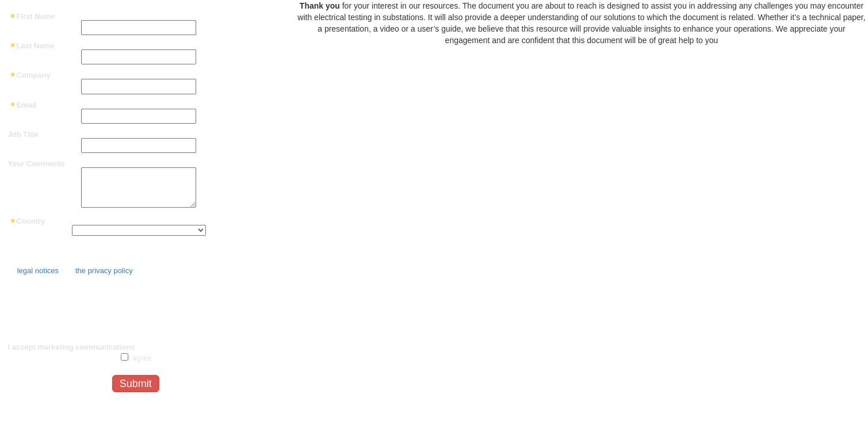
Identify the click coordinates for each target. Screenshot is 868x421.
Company (34, 75)
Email (27, 105)
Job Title (23, 134)
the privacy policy (105, 271)
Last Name (36, 45)
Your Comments (37, 163)
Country (31, 221)
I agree (140, 358)
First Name (36, 16)
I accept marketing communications (72, 347)
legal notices (39, 271)
